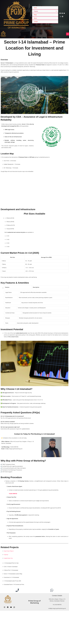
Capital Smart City (8, 586)
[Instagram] (62, 13)
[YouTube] (64, 13)
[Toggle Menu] (56, 11)
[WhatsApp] (61, 17)
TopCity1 (6, 583)
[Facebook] (60, 13)
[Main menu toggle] (68, 48)
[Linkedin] (63, 17)
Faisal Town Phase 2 (9, 579)
